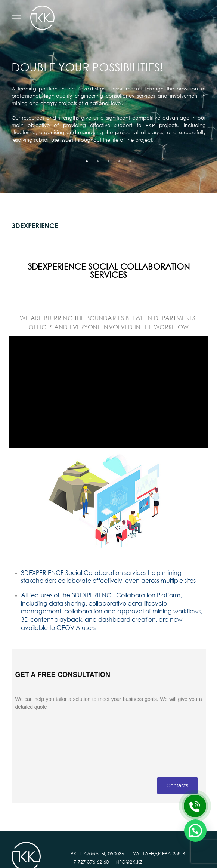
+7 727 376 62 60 (90, 862)
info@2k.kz (128, 862)
